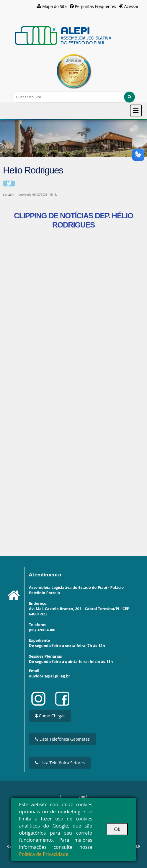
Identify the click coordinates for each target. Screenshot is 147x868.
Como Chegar (50, 716)
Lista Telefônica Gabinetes (62, 739)
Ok (117, 829)
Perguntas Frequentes (95, 6)
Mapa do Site (54, 6)
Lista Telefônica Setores (60, 763)
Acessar (132, 6)
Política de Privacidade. (44, 854)
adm (11, 195)
